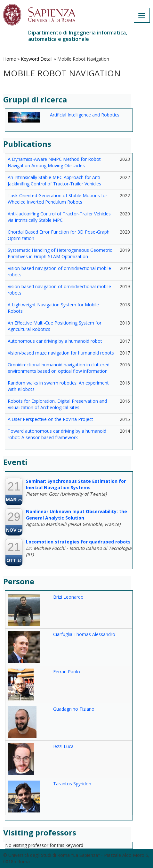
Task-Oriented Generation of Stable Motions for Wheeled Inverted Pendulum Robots (57, 199)
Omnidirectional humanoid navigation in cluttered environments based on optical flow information (59, 368)
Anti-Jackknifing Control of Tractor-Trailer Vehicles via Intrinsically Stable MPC (59, 217)
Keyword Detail (37, 59)
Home (10, 59)
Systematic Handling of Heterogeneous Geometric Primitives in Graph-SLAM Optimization (60, 253)
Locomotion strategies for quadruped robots (78, 542)
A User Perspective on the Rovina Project (50, 419)
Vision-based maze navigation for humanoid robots (61, 353)
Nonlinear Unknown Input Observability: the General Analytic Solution (76, 515)
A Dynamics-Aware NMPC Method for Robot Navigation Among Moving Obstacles (54, 162)
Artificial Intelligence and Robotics (85, 115)
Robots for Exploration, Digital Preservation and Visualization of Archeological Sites (57, 404)
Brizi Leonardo (68, 597)
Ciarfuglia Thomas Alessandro (84, 634)
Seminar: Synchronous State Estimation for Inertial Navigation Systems (76, 484)
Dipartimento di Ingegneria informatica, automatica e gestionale (78, 36)
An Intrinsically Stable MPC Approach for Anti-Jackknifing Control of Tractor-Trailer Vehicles (55, 180)
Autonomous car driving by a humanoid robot (55, 341)
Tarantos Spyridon (72, 784)
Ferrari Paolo (67, 672)
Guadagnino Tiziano (74, 709)
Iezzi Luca (63, 746)
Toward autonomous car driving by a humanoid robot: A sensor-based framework (57, 434)
